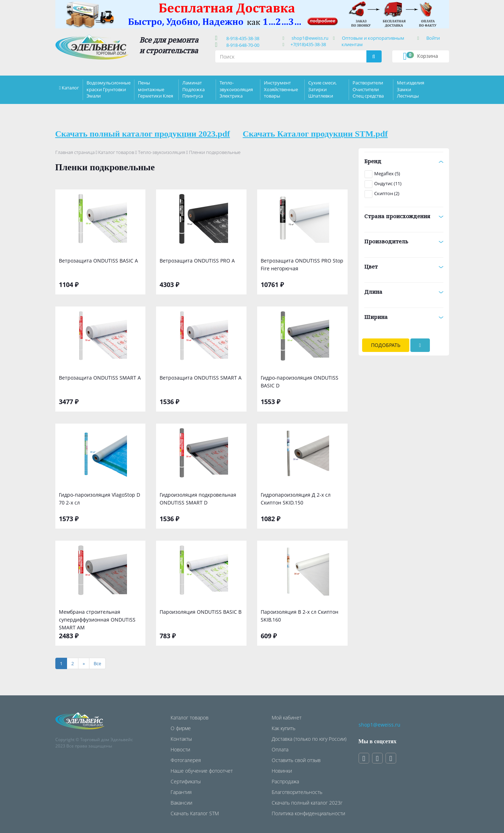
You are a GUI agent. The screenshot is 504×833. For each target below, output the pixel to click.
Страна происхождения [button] (404, 216)
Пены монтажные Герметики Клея (156, 89)
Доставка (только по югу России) (309, 739)
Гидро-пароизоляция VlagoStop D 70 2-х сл (99, 499)
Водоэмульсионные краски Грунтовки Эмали (109, 89)
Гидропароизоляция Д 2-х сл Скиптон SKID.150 (296, 499)
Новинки (282, 771)
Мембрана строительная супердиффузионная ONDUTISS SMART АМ (97, 619)
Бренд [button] (404, 161)
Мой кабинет (287, 718)
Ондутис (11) (388, 183)
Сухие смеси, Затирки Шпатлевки (322, 89)
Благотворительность (297, 792)
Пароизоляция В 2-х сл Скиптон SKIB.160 (300, 616)
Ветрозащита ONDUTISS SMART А (100, 378)
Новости (180, 749)
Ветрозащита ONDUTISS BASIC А (98, 261)
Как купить (284, 728)
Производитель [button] (404, 241)
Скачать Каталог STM (195, 813)
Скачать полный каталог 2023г (307, 803)
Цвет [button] (404, 266)
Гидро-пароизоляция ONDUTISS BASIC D (300, 382)
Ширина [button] (404, 317)
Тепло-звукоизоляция (162, 152)
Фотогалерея (186, 760)
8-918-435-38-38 (242, 38)
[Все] (97, 664)
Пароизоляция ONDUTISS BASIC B (201, 612)
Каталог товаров (116, 152)
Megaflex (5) (387, 173)
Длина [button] (404, 292)
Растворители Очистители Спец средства (368, 89)
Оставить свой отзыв (296, 760)
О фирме (181, 728)
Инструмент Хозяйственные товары (281, 89)
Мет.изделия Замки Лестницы (411, 89)
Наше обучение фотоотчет (202, 771)
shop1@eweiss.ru (310, 38)
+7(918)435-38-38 (308, 44)
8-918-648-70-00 (242, 45)
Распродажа (285, 781)
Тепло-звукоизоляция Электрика (236, 89)
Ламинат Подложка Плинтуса (193, 89)
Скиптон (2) (387, 193)
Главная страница (75, 152)
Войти (433, 38)
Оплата (280, 749)
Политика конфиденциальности (308, 813)
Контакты (181, 739)
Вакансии (181, 803)
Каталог (70, 88)
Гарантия (181, 792)
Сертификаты (186, 781)
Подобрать (386, 345)
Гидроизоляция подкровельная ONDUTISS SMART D (198, 499)
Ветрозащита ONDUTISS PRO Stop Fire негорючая (302, 264)
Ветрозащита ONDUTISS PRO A (197, 261)
